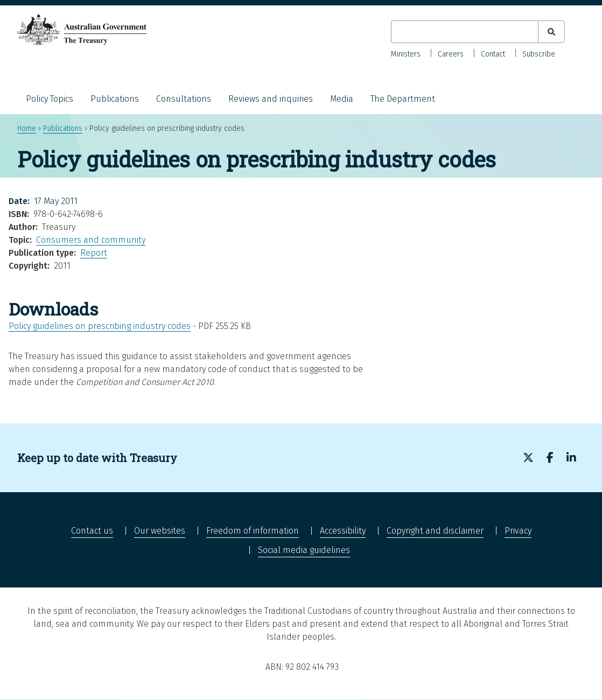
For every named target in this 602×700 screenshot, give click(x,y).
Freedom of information (253, 531)
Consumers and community (91, 240)
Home (27, 128)
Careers (451, 54)
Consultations (184, 99)
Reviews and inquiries (271, 99)
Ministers (406, 54)
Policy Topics (50, 99)
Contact (493, 54)
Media (342, 99)
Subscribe (539, 54)
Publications (115, 99)
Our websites (160, 531)
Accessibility (343, 531)
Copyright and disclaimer (435, 531)
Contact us (92, 531)
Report (94, 253)
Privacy (518, 531)
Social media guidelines (304, 550)
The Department (403, 99)
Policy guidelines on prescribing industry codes (100, 326)
